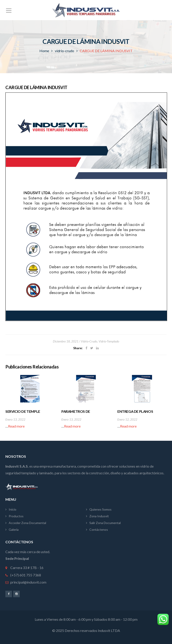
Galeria (14, 530)
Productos (16, 516)
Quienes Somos (100, 509)
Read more (16, 426)
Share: (78, 348)
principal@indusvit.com (28, 582)
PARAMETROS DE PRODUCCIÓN (76, 414)
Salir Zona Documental (105, 523)
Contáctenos (99, 530)
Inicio (13, 509)
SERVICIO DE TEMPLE (23, 411)
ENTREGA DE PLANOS (135, 411)
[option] (30, 402)
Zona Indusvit (99, 516)
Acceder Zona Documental (27, 523)
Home (44, 51)
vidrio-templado (109, 341)
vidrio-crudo (64, 51)
